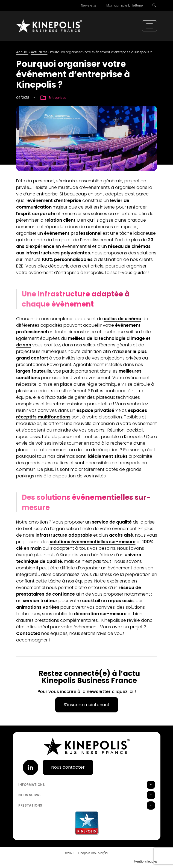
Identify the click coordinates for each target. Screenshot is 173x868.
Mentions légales (146, 862)
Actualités (39, 52)
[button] (151, 785)
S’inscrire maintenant (87, 705)
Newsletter (89, 5)
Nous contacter (68, 767)
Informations (32, 785)
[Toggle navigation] (149, 26)
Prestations (30, 805)
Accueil (22, 52)
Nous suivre (30, 795)
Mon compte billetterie (125, 5)
